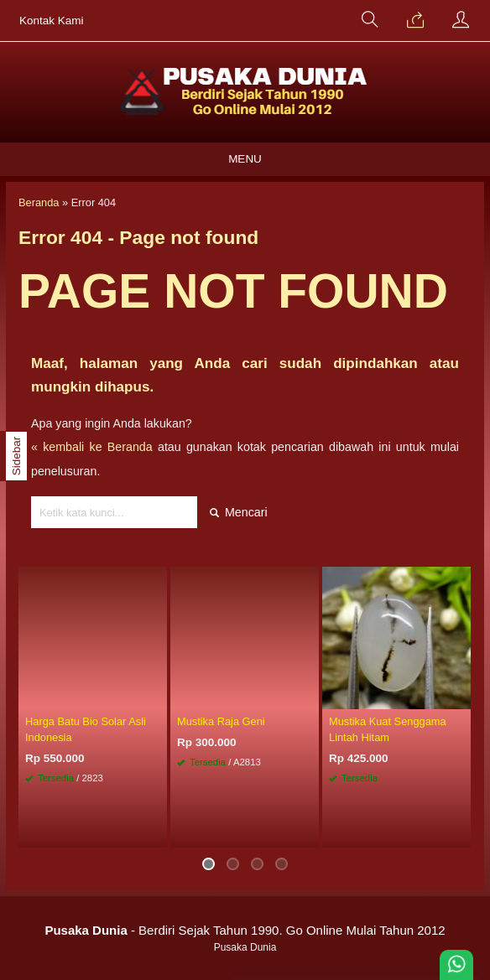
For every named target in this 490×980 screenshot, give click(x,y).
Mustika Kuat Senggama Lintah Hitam (388, 729)
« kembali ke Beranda (92, 447)
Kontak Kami (52, 21)
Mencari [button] (239, 512)
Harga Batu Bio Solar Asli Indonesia (86, 729)
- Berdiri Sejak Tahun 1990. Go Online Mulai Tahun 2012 (245, 930)
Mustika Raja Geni (221, 721)
